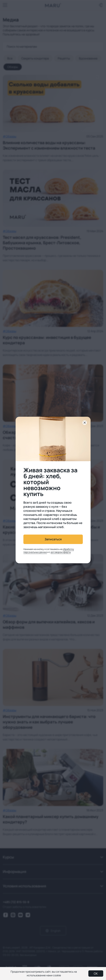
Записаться (53, 539)
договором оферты (61, 552)
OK (96, 974)
